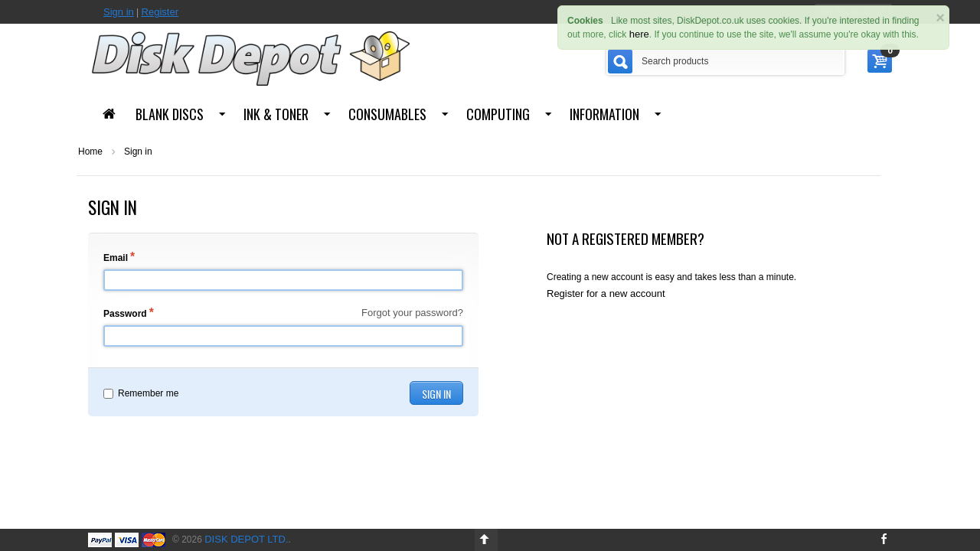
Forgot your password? (412, 313)
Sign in (119, 12)
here (639, 34)
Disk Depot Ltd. (246, 539)
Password (125, 314)
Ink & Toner (276, 114)
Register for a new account (606, 293)
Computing (498, 114)
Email (116, 258)
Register (160, 12)
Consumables (387, 114)
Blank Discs (170, 114)
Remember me (141, 393)
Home (90, 152)
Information (604, 114)
